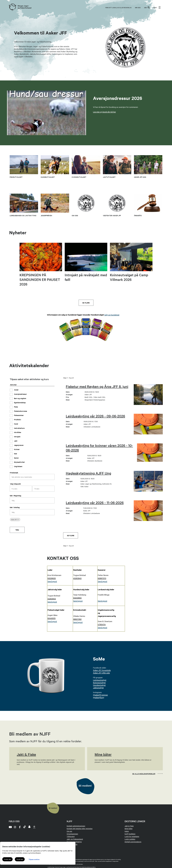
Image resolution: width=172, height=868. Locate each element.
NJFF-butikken (130, 834)
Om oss (69, 831)
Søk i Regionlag (15, 496)
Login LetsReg (130, 839)
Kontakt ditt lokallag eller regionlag (80, 829)
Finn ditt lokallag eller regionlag (118, 7)
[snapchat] (29, 827)
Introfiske (17, 432)
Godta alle (7, 859)
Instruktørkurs (19, 428)
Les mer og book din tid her (104, 112)
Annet (16, 390)
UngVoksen (18, 466)
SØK (147, 7)
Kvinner (17, 449)
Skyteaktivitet (19, 462)
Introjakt (17, 437)
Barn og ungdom (20, 398)
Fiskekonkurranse (20, 411)
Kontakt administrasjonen (76, 826)
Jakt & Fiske (129, 826)
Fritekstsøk (14, 473)
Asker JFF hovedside (102, 670)
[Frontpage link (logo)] (12, 7)
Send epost (52, 602)
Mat (15, 454)
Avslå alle (20, 859)
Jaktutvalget (98, 688)
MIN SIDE (138, 7)
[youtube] (10, 827)
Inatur (127, 831)
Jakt (15, 441)
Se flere (86, 303)
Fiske (16, 407)
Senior (16, 458)
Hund (16, 424)
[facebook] (20, 827)
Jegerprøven (19, 445)
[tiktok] (25, 827)
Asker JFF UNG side (101, 673)
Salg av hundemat (112, 315)
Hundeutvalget (99, 685)
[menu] (157, 7)
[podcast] (34, 827)
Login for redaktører (132, 836)
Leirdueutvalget (100, 680)
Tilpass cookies (34, 859)
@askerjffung (99, 697)
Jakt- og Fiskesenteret (75, 839)
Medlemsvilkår (72, 844)
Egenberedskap (20, 402)
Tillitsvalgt (71, 836)
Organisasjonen (72, 834)
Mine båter (129, 829)
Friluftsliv (17, 419)
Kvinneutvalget (99, 682)
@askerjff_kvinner (100, 695)
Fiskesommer (19, 415)
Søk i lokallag (15, 507)
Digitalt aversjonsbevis (133, 842)
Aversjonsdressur (20, 394)
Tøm (17, 530)
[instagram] (15, 827)
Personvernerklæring (74, 842)
